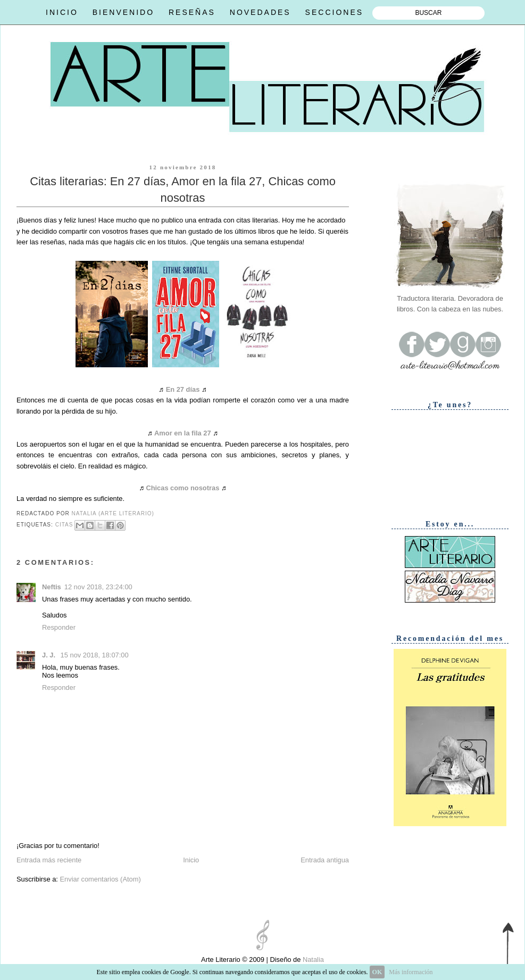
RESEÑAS (192, 12)
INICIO (62, 12)
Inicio (191, 860)
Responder (59, 627)
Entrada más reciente (49, 860)
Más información (411, 972)
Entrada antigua (325, 860)
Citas (64, 525)
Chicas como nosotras (182, 488)
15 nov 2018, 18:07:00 (95, 655)
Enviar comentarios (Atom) (100, 879)
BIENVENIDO (123, 12)
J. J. (50, 655)
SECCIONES (334, 12)
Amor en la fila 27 (183, 433)
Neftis (52, 587)
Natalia (312, 960)
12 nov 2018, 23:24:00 (98, 587)
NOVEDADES (260, 12)
